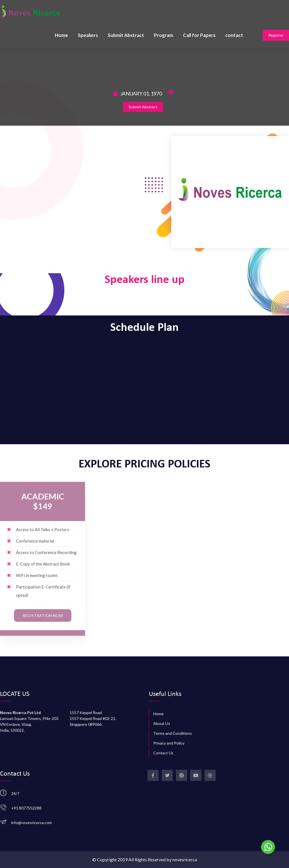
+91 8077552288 (26, 808)
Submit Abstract (126, 35)
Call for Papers (199, 35)
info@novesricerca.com (31, 823)
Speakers (88, 35)
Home (61, 35)
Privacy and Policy (169, 743)
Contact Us (163, 753)
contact (234, 35)
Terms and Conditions (173, 733)
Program (164, 35)
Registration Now (43, 619)
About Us (162, 723)
